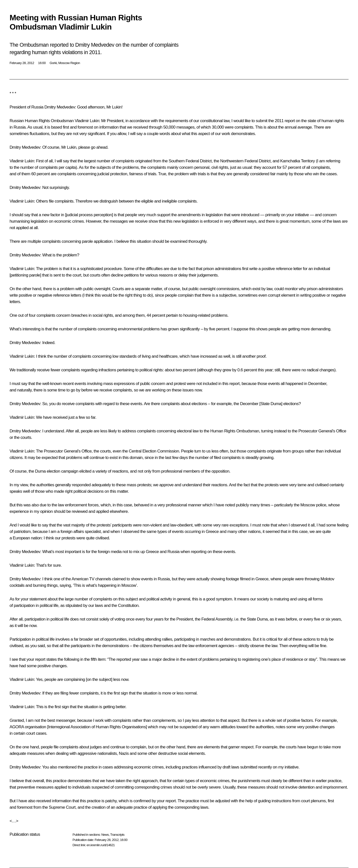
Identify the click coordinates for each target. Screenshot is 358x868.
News (105, 835)
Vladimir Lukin (87, 121)
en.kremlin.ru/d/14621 (101, 845)
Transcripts (117, 835)
